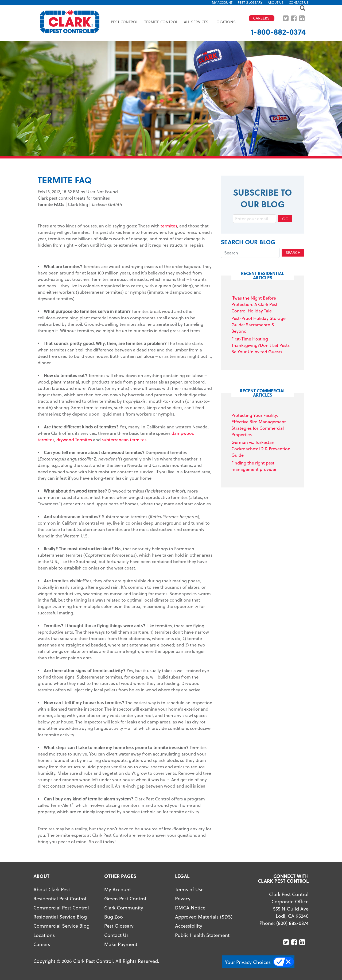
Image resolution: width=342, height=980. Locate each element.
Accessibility (189, 926)
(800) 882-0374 (292, 923)
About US (276, 2)
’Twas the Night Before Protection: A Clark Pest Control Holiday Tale (254, 304)
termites (169, 226)
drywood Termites (74, 439)
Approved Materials (197, 917)
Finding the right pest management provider (254, 466)
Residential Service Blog (60, 917)
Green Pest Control (125, 898)
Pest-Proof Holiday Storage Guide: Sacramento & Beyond (259, 325)
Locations (225, 22)
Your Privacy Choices (248, 962)
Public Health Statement (202, 935)
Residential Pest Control (60, 898)
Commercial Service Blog (61, 926)
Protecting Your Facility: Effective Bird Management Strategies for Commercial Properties (259, 425)
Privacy (183, 898)
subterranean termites (124, 439)
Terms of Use (189, 889)
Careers (42, 944)
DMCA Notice (190, 907)
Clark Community (124, 907)
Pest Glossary (250, 2)
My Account (222, 2)
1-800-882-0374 (278, 32)
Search (293, 252)
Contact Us (299, 2)
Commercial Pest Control (61, 907)
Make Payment (121, 944)
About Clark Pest (52, 889)
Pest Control (125, 22)
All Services (196, 22)
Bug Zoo (114, 917)
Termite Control (161, 22)
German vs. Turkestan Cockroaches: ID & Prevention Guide (261, 449)
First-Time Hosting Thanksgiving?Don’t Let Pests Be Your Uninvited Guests (261, 345)
